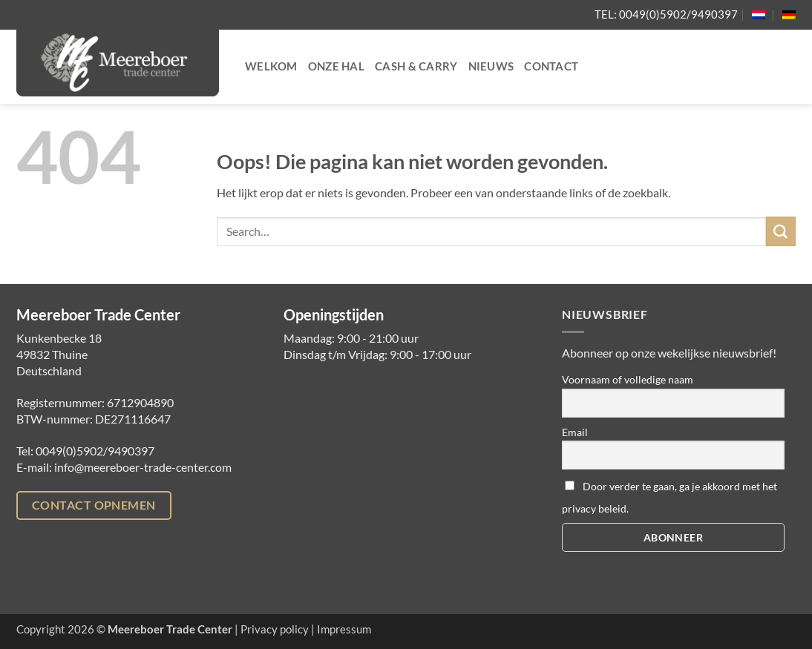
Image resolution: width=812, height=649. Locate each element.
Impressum (344, 629)
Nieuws (491, 66)
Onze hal (336, 66)
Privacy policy (275, 629)
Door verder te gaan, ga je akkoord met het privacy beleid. (669, 497)
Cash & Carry (416, 66)
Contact (551, 66)
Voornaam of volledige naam (628, 379)
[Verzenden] (781, 231)
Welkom (271, 66)
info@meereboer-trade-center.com (143, 467)
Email (575, 432)
